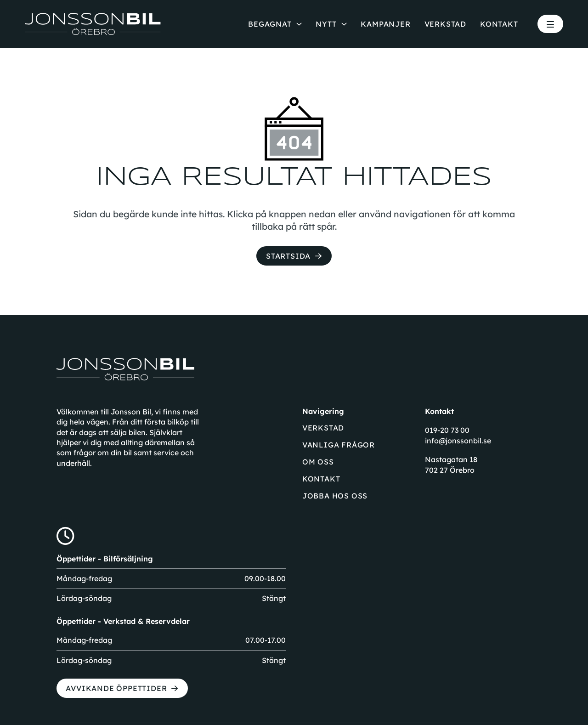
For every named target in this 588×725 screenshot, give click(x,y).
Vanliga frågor (339, 445)
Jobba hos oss (335, 496)
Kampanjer (385, 24)
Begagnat (270, 24)
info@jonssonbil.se (458, 441)
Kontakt (499, 24)
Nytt (326, 24)
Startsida (288, 256)
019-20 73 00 (447, 430)
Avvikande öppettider (116, 688)
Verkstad (445, 24)
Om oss (318, 462)
